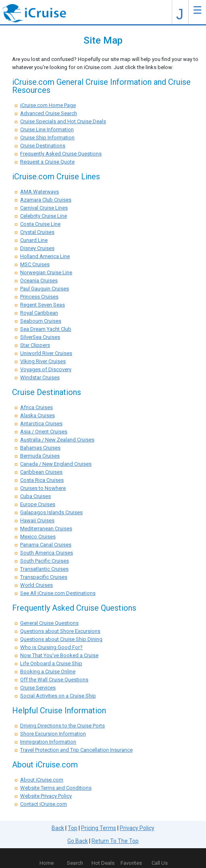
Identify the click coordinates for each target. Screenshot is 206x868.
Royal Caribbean (39, 313)
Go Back (78, 841)
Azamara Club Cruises (46, 200)
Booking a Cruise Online (48, 671)
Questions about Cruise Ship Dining (61, 639)
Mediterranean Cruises (46, 529)
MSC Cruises (35, 264)
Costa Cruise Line (40, 224)
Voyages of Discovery (46, 369)
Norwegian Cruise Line (46, 272)
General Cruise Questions (49, 623)
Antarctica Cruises (41, 423)
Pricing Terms (99, 828)
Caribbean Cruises (41, 472)
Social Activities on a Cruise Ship (58, 696)
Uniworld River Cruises (46, 353)
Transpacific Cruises (44, 577)
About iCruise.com (42, 780)
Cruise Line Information (47, 129)
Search (75, 863)
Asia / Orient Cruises (44, 432)
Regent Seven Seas (43, 305)
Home (47, 863)
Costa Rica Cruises (42, 480)
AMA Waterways (40, 192)
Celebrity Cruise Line (44, 216)
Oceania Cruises (39, 281)
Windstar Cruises (40, 377)
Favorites (131, 858)
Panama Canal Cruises (46, 545)
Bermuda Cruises (40, 456)
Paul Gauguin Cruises (45, 289)
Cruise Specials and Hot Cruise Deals (63, 121)
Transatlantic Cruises (44, 569)
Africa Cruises (36, 407)
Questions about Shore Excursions (60, 631)
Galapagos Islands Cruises (51, 512)
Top (73, 828)
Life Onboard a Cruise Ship (51, 663)
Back (58, 828)
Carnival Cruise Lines (44, 208)
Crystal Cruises (37, 232)
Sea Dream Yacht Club (46, 329)
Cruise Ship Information (47, 138)
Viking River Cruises (43, 361)
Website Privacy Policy (46, 796)
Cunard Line (34, 240)
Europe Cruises (38, 504)
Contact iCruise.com (44, 804)
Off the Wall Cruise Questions (54, 680)
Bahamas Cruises (40, 448)
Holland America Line (45, 256)
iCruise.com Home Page (48, 105)
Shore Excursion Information (53, 734)
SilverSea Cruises (40, 337)
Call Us (160, 863)
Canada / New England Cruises (56, 464)
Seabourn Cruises (41, 321)
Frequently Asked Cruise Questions (61, 154)
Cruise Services (38, 688)
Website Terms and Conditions (56, 788)
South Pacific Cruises (45, 561)
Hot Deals (103, 863)
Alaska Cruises (37, 415)
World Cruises (36, 585)
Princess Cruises (39, 297)
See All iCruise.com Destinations (58, 593)
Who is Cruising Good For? (51, 647)
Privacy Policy (137, 828)
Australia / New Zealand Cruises (57, 440)
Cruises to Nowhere (43, 488)
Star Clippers (35, 345)
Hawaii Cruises (37, 520)
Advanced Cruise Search (49, 113)
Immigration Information (48, 742)
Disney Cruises (37, 248)
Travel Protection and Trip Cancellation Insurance (76, 750)
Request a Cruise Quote (47, 162)
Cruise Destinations (43, 146)
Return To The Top (115, 841)
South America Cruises (47, 553)
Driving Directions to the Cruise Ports (62, 726)
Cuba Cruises (35, 496)
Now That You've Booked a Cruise (59, 655)
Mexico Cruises (38, 537)
